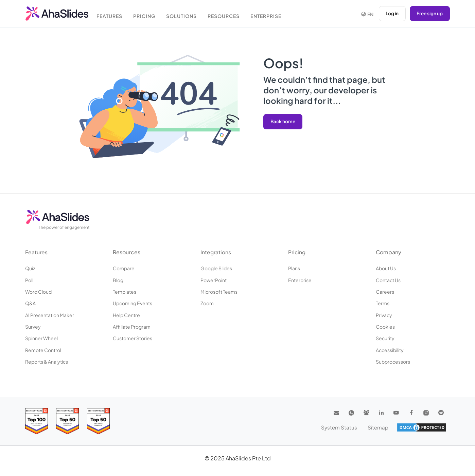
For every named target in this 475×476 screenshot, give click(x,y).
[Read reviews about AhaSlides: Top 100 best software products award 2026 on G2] (37, 421)
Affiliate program (132, 327)
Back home (283, 122)
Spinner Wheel (41, 338)
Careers (385, 292)
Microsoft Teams (219, 292)
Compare (124, 268)
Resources (231, 14)
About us (386, 268)
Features (113, 14)
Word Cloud (38, 292)
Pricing (149, 14)
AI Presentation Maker (50, 315)
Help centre (126, 315)
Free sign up (429, 14)
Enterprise (275, 14)
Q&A (30, 303)
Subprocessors (393, 362)
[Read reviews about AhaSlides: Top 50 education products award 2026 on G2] (67, 421)
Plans (294, 268)
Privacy (384, 315)
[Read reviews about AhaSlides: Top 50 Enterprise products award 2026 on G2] (98, 421)
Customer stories (133, 338)
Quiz (30, 268)
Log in (391, 14)
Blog (118, 280)
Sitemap (379, 427)
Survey (33, 327)
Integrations (216, 252)
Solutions (188, 14)
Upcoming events (133, 303)
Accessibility (390, 350)
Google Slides (216, 268)
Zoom (207, 303)
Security (385, 338)
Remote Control (43, 350)
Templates (125, 292)
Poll (29, 280)
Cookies (385, 327)
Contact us (388, 280)
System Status (342, 427)
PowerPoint (214, 280)
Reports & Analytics (47, 362)
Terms (383, 303)
